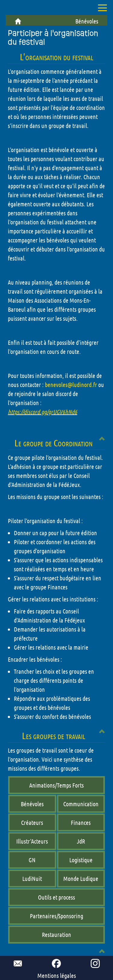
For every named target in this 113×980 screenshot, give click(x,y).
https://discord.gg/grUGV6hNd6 (42, 412)
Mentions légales (57, 975)
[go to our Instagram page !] (95, 963)
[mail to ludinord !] (18, 963)
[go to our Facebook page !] (56, 963)
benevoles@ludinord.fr (71, 385)
